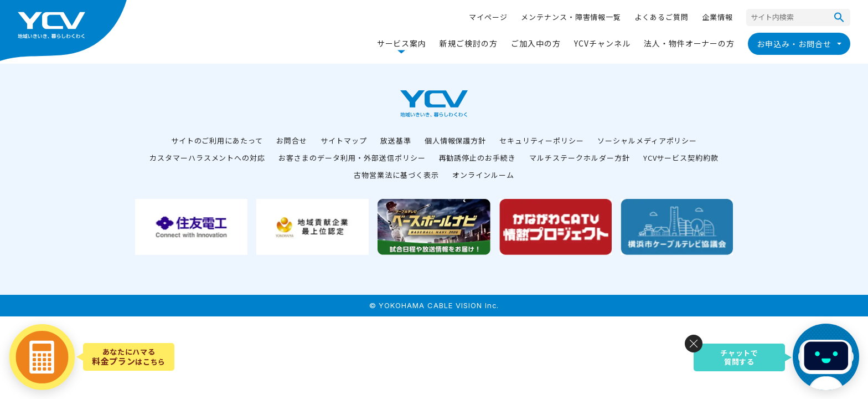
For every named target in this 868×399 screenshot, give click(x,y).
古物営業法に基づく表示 (396, 175)
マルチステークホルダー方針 (579, 158)
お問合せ (292, 140)
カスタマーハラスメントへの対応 (207, 158)
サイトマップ (344, 140)
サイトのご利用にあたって (217, 140)
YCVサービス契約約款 (681, 158)
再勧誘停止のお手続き (478, 158)
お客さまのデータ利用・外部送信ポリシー (352, 158)
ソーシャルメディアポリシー (647, 140)
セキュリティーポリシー (542, 140)
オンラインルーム (483, 175)
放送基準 (396, 140)
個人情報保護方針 (456, 140)
